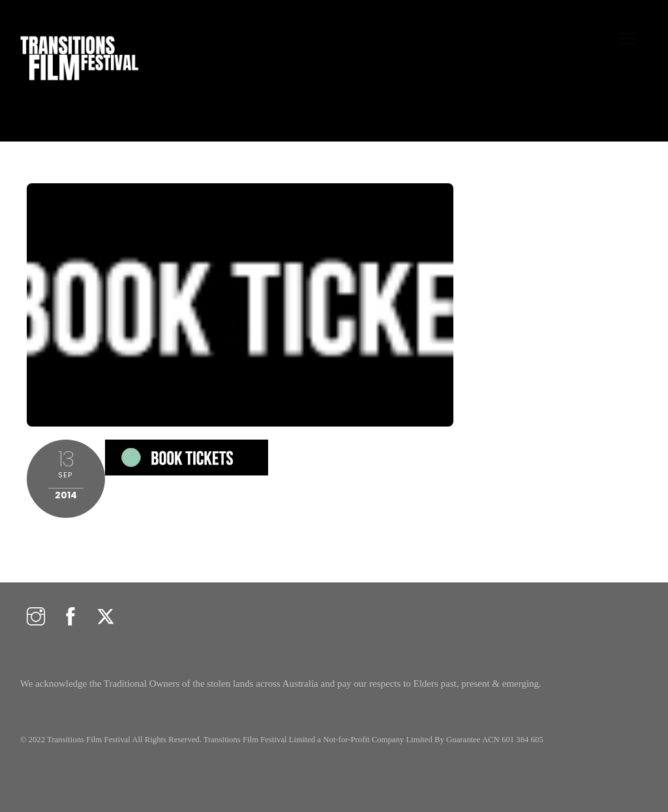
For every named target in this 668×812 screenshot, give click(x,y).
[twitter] (106, 617)
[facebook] (70, 617)
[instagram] (36, 617)
